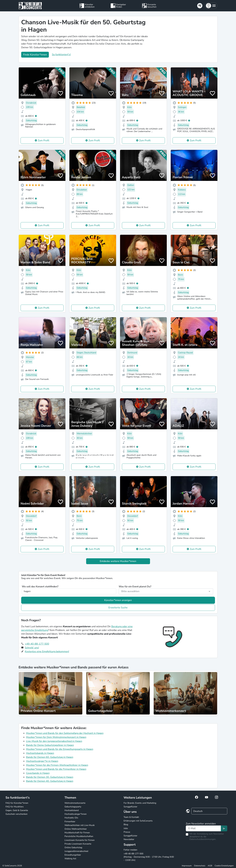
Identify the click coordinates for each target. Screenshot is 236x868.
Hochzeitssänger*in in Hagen (42, 761)
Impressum (187, 866)
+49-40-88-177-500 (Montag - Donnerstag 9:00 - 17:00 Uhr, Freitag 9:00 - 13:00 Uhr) (149, 857)
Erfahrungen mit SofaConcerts (138, 821)
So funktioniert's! (61, 55)
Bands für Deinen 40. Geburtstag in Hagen (50, 781)
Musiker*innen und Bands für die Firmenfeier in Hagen (56, 769)
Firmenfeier (70, 822)
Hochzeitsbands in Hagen (40, 753)
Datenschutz (200, 866)
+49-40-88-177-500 (37, 644)
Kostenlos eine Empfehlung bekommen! (47, 651)
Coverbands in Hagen (38, 773)
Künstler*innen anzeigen (118, 600)
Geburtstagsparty (73, 807)
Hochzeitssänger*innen (76, 814)
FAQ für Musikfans (15, 807)
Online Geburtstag (73, 848)
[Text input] (203, 828)
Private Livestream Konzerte (78, 844)
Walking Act (70, 859)
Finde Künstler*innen (35, 55)
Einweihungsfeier (73, 855)
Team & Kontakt (131, 817)
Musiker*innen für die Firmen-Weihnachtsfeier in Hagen (57, 765)
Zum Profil (44, 140)
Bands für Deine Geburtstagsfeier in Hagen (50, 745)
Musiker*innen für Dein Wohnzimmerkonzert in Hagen (56, 737)
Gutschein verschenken (17, 814)
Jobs (126, 828)
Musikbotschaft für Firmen (77, 833)
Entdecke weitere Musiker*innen (118, 561)
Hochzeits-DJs (71, 818)
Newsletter (129, 839)
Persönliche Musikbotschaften (79, 836)
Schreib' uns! (32, 648)
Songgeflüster (130, 807)
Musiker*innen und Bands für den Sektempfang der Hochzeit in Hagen (65, 733)
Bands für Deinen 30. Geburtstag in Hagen (50, 777)
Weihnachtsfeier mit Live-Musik (80, 825)
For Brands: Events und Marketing (140, 803)
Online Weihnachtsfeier (76, 829)
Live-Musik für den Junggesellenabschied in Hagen (54, 741)
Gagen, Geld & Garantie (17, 810)
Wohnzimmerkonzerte (75, 803)
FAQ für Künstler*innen (17, 803)
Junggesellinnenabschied (76, 851)
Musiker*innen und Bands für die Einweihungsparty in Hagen (60, 749)
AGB (210, 866)
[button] (211, 6)
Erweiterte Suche (118, 608)
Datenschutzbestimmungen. (203, 839)
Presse (127, 832)
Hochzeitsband (72, 810)
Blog (126, 824)
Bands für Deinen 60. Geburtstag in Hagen (50, 757)
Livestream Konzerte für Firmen (80, 840)
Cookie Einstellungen (224, 866)
